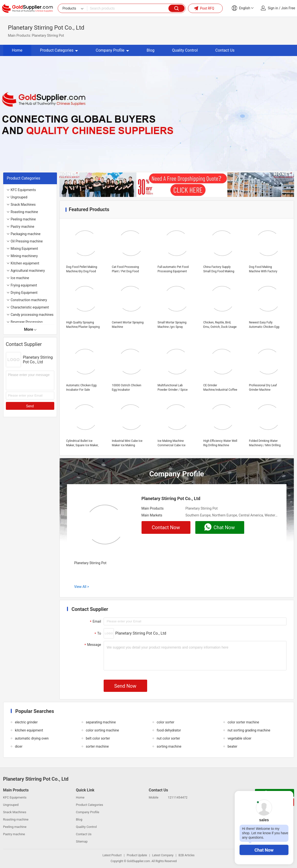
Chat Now (264, 850)
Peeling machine (23, 219)
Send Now (125, 686)
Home (17, 50)
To (97, 634)
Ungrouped (19, 197)
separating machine (101, 722)
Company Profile (112, 50)
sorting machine (169, 746)
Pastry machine (23, 227)
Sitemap (82, 841)
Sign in (273, 8)
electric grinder (26, 722)
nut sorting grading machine (249, 730)
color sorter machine (243, 722)
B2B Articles (186, 855)
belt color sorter (98, 738)
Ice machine (20, 278)
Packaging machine (26, 234)
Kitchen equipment (25, 263)
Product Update (137, 855)
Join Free (288, 8)
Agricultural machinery (28, 271)
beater (232, 746)
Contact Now (166, 527)
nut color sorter (168, 738)
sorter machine (97, 746)
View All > (82, 587)
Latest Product (112, 855)
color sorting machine (102, 730)
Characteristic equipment (30, 307)
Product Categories (59, 50)
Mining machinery (24, 256)
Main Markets (152, 515)
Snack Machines (23, 205)
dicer (19, 746)
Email (95, 622)
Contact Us (225, 50)
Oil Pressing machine (27, 241)
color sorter (165, 722)
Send (30, 406)
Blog (151, 50)
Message (92, 645)
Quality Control (185, 50)
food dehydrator (169, 730)
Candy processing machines (32, 315)
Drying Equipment (24, 293)
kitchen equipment (29, 730)
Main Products (153, 508)
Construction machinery (29, 300)
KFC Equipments (23, 190)
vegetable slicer (239, 738)
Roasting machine (24, 212)
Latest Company (163, 855)
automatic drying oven (32, 738)
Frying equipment (24, 285)
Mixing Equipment (24, 249)
